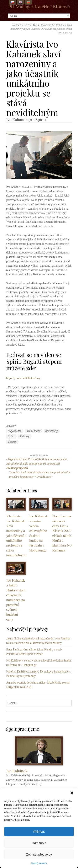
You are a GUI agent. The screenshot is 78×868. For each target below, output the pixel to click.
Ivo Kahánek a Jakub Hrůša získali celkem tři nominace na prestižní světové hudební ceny (16, 600)
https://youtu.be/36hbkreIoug (23, 378)
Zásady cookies (39, 863)
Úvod (36, 25)
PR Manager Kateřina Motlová (39, 7)
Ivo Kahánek (33, 431)
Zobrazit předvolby (39, 854)
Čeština (12, 442)
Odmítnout (39, 843)
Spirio (11, 436)
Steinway (24, 436)
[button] (72, 793)
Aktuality (11, 426)
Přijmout (39, 832)
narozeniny (51, 431)
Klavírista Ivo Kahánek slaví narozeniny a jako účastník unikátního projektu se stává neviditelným (16, 536)
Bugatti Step (15, 431)
